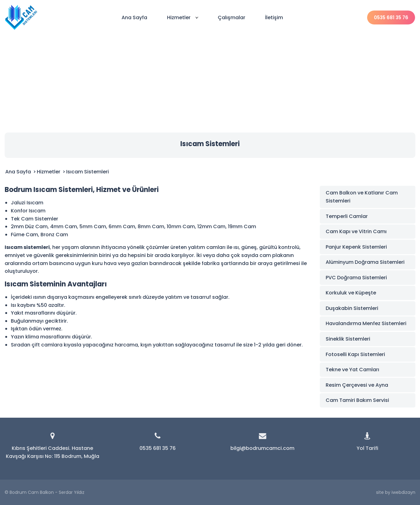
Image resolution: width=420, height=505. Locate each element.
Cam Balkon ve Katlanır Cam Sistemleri (362, 197)
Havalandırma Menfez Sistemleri (366, 323)
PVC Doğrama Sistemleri (356, 278)
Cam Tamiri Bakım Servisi (357, 400)
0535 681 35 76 (391, 17)
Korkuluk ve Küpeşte (351, 293)
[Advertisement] (210, 81)
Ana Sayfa (134, 17)
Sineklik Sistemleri (348, 339)
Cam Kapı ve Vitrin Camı (356, 231)
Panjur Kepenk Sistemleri (356, 247)
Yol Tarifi (367, 448)
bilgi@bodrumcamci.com (262, 448)
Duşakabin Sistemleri (352, 308)
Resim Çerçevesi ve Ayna (357, 385)
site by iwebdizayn (396, 492)
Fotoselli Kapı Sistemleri (355, 354)
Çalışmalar (231, 17)
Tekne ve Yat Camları (352, 370)
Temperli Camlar (347, 216)
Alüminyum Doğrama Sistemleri (365, 262)
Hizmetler (183, 17)
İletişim (274, 17)
